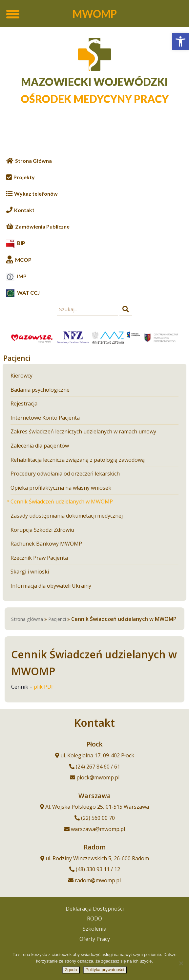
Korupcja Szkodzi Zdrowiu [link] (42, 530)
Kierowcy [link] (21, 375)
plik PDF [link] (44, 687)
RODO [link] (94, 919)
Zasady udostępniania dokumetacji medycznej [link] (67, 515)
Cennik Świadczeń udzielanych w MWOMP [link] (62, 501)
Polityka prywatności (105, 970)
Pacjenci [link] (57, 619)
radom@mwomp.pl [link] (98, 880)
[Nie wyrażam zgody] (181, 963)
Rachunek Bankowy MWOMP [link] (46, 543)
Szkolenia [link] (94, 929)
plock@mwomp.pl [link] (98, 777)
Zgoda (71, 970)
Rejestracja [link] (24, 403)
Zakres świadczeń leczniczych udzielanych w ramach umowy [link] (83, 431)
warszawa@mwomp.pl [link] (98, 829)
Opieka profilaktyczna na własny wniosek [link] (61, 488)
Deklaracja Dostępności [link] (95, 909)
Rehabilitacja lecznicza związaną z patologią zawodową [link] (78, 460)
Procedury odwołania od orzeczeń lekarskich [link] (65, 473)
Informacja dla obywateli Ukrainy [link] (51, 586)
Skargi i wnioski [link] (30, 571)
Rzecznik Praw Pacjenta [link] (39, 558)
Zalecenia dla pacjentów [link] (40, 445)
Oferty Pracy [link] (95, 939)
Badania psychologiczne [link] (40, 390)
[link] (180, 41)
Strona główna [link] (27, 619)
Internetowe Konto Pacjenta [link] (45, 417)
